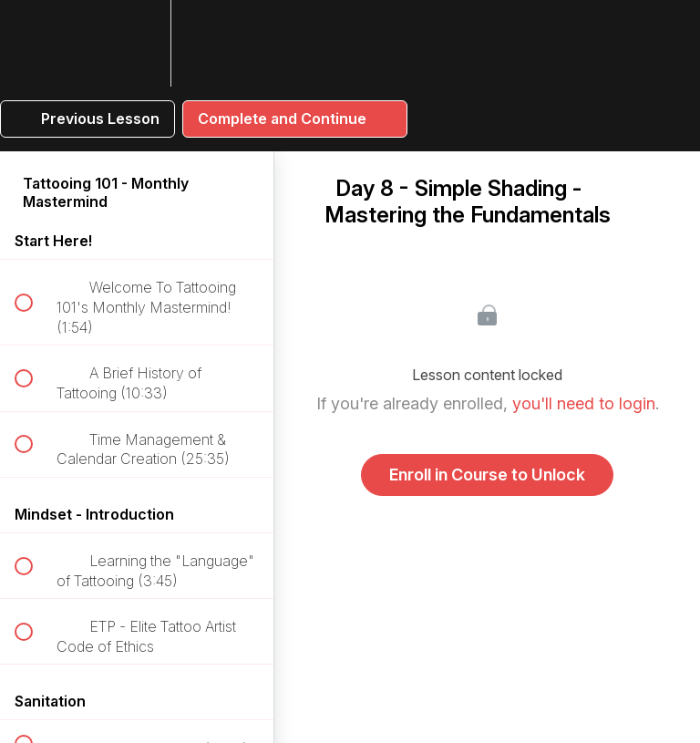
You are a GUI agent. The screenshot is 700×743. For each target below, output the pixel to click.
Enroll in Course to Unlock (487, 475)
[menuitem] (137, 43)
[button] (34, 43)
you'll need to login (584, 403)
